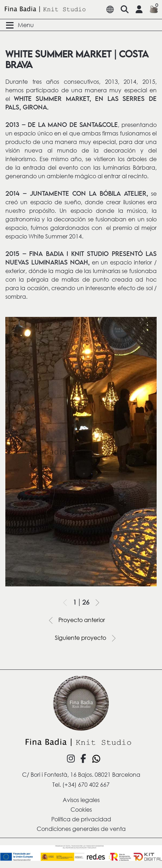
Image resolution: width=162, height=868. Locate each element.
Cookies (81, 809)
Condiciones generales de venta (81, 829)
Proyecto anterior (75, 620)
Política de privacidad (81, 819)
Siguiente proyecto (87, 638)
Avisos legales (81, 800)
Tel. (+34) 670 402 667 (81, 785)
